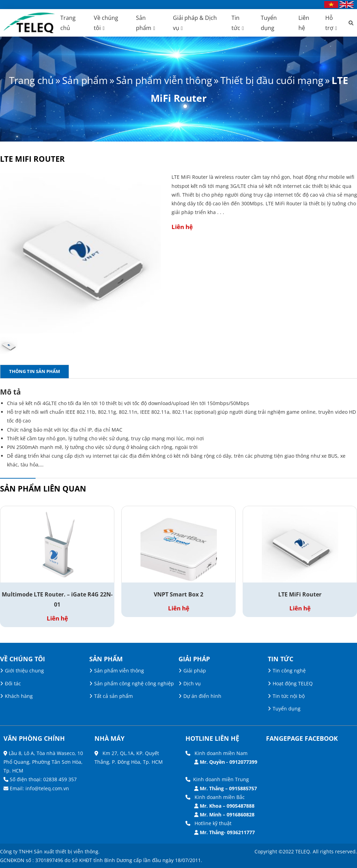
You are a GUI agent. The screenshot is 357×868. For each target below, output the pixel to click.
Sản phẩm (85, 80)
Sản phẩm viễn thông (164, 80)
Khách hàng (19, 696)
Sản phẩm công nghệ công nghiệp (134, 683)
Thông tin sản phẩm (35, 371)
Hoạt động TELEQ (293, 683)
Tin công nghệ (289, 671)
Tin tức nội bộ (289, 696)
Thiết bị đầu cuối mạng (272, 80)
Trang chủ (31, 80)
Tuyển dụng (287, 709)
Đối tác (13, 683)
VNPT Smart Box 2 (178, 594)
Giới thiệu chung (24, 671)
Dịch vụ (192, 683)
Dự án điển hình (202, 696)
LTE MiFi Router (300, 594)
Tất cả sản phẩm (113, 696)
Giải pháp (195, 671)
